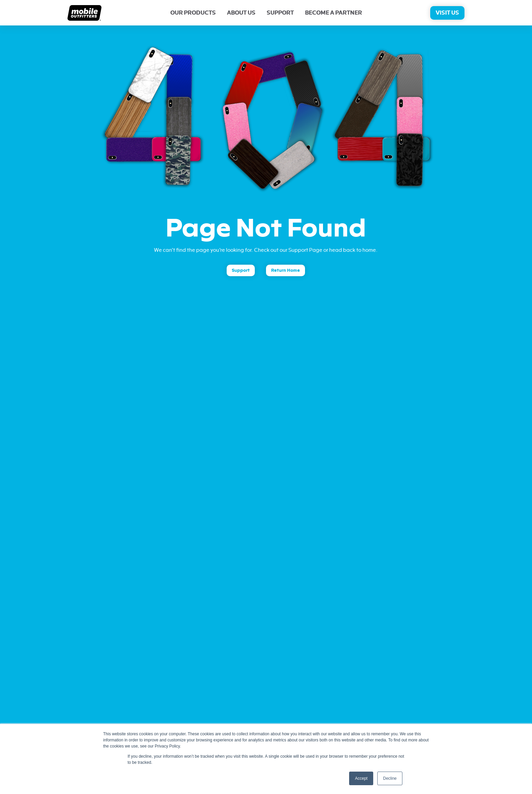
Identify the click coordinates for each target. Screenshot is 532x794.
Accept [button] (361, 778)
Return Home (286, 270)
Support (280, 13)
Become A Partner (334, 13)
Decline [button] (390, 778)
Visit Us (447, 13)
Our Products (193, 13)
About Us (241, 13)
